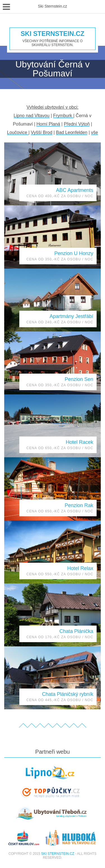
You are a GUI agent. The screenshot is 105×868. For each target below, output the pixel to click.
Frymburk (63, 116)
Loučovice (18, 132)
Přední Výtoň (77, 124)
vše (95, 132)
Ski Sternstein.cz (53, 34)
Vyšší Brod (42, 132)
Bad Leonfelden (72, 132)
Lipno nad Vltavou (32, 116)
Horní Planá (48, 124)
